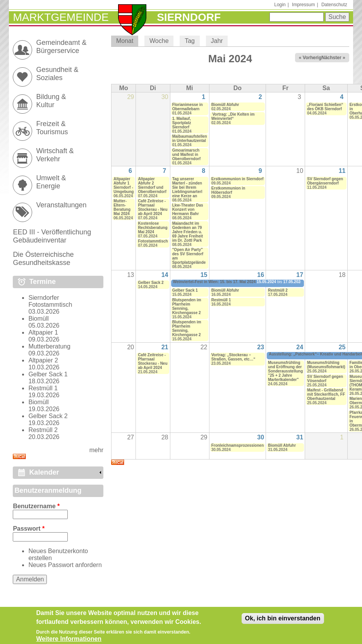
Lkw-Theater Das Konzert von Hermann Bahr (188, 209)
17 (300, 275)
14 (165, 275)
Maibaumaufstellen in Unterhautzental (190, 138)
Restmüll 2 (278, 290)
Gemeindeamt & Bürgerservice (61, 47)
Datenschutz (334, 5)
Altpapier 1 (43, 332)
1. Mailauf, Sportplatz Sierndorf (182, 123)
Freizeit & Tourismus (52, 128)
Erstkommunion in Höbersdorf (228, 190)
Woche (159, 41)
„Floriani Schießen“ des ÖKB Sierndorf (325, 107)
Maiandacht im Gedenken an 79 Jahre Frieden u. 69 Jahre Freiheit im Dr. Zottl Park (188, 232)
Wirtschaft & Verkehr (55, 155)
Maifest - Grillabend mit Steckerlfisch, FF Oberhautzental (326, 394)
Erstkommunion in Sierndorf (238, 179)
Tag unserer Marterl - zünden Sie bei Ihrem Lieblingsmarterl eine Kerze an (187, 187)
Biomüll (38, 319)
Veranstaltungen (61, 205)
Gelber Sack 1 (185, 290)
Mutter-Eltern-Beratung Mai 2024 (122, 207)
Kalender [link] (44, 472)
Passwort (29, 529)
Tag (190, 41)
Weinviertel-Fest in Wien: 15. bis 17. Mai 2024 (214, 282)
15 (204, 275)
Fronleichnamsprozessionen (238, 445)
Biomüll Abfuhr (225, 105)
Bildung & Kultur (51, 101)
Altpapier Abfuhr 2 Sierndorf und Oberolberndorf (152, 185)
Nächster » (333, 58)
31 (300, 437)
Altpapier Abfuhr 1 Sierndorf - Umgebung (124, 185)
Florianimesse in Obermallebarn (188, 107)
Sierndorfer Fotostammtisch (50, 301)
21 (165, 347)
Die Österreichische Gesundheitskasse (43, 259)
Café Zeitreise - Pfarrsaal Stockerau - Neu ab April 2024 (153, 207)
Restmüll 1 (221, 300)
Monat (127, 41)
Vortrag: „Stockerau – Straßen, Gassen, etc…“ (233, 357)
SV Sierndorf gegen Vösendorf (325, 379)
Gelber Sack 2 (151, 283)
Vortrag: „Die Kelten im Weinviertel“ (233, 116)
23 (261, 347)
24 (300, 347)
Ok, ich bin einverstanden (283, 622)
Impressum (303, 5)
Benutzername (36, 506)
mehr (96, 450)
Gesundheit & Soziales (57, 74)
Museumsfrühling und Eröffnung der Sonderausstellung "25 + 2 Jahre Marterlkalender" (285, 371)
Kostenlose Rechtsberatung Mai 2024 (153, 228)
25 (342, 347)
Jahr (217, 41)
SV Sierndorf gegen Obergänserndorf (325, 181)
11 (342, 171)
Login (280, 5)
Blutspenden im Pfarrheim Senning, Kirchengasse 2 (187, 306)
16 (261, 275)
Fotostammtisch (153, 241)
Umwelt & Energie (51, 182)
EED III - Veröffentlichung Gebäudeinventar (52, 236)
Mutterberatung (49, 346)
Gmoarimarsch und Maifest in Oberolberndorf (186, 155)
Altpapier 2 (43, 360)
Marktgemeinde (61, 17)
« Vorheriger (312, 58)
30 (261, 437)
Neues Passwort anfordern (65, 565)
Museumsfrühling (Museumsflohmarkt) (326, 365)
